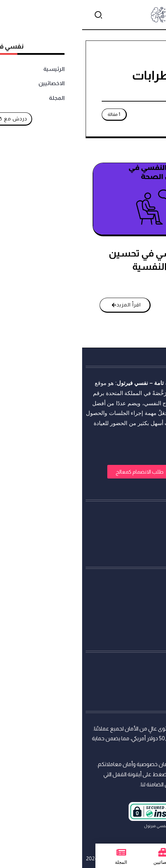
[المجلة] (39, 852)
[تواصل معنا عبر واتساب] (147, 850)
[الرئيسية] (125, 852)
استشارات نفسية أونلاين (135, 383)
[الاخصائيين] (81, 852)
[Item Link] (82, 199)
